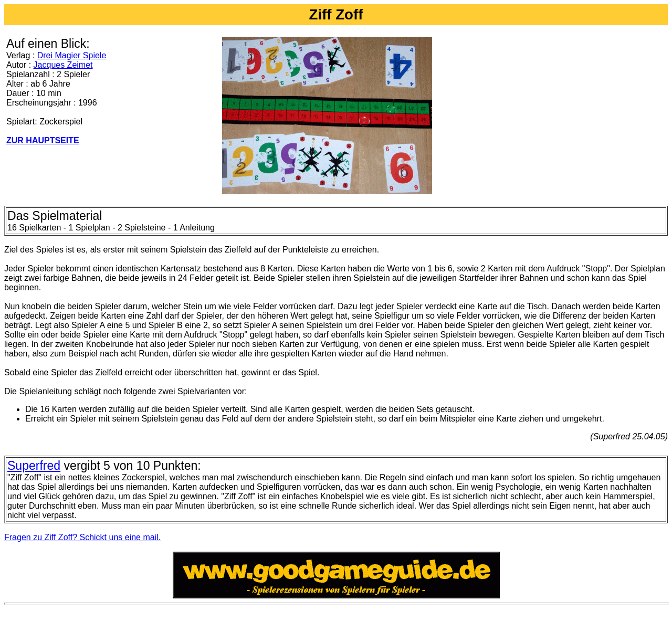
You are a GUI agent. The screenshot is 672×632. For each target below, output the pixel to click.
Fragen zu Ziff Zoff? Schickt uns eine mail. (82, 537)
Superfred (34, 466)
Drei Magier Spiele (72, 55)
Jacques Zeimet (63, 65)
